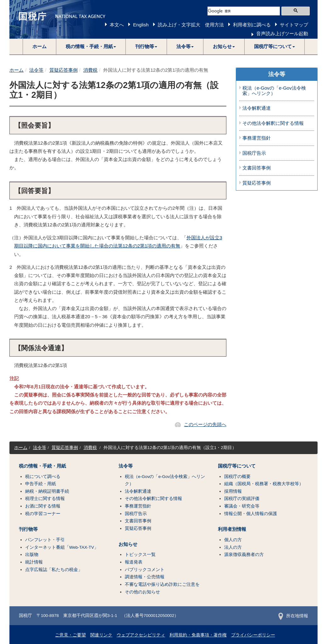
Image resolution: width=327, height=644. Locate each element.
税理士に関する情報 (45, 499)
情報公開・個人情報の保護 (251, 514)
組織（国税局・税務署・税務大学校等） (264, 484)
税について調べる (43, 477)
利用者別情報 (232, 529)
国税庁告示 (254, 153)
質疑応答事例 (64, 70)
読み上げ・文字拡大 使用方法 (191, 25)
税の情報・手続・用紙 (42, 466)
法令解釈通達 (257, 108)
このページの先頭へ (205, 424)
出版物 (32, 555)
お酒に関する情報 (43, 506)
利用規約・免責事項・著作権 (198, 635)
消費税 (90, 70)
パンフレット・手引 (45, 540)
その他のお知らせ (142, 592)
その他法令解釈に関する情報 (273, 123)
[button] (91, 47)
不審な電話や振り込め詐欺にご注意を (162, 584)
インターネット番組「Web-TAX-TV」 (62, 547)
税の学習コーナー (43, 514)
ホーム (39, 46)
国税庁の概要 (237, 477)
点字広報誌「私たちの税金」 (54, 570)
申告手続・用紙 (41, 484)
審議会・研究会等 (242, 506)
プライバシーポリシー (253, 635)
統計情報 (34, 562)
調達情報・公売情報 (145, 577)
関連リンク (101, 635)
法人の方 (233, 547)
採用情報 (233, 491)
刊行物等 (28, 529)
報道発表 (134, 562)
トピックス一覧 (140, 555)
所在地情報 (293, 616)
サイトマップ (294, 25)
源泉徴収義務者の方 (244, 555)
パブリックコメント (145, 570)
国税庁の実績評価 (242, 499)
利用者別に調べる (252, 25)
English (141, 25)
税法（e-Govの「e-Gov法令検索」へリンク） (274, 91)
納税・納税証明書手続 (47, 491)
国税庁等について (237, 466)
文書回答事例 (257, 168)
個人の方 (233, 540)
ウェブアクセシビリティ (141, 635)
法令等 (36, 70)
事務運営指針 (257, 138)
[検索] (244, 11)
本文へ (117, 25)
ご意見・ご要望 (70, 635)
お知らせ (128, 544)
